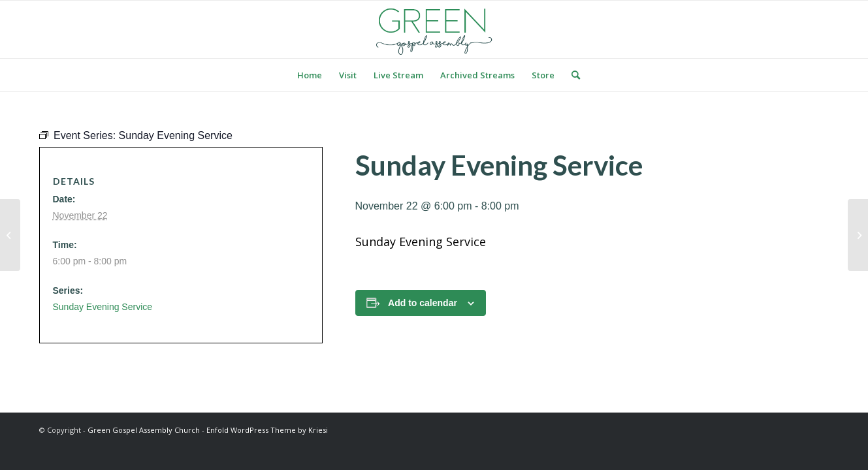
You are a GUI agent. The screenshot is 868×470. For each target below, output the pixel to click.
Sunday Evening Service (103, 307)
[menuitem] (310, 75)
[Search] (571, 75)
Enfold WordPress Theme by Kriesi (267, 430)
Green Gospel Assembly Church (144, 430)
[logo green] (434, 29)
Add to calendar (423, 303)
